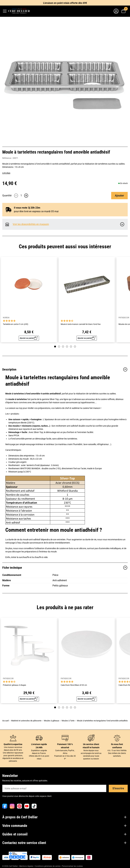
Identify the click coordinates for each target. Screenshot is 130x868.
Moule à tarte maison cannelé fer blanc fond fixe (81, 324)
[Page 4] (67, 347)
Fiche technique (65, 568)
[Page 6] (75, 347)
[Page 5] (71, 347)
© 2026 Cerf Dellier (10, 866)
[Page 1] (55, 347)
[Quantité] (21, 196)
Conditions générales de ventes (48, 866)
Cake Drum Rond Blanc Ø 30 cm (74, 685)
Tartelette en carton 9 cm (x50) (16, 324)
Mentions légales (26, 866)
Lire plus (6, 173)
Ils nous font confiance (117, 746)
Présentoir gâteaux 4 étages (14, 685)
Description (65, 369)
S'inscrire (118, 788)
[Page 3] (63, 347)
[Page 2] (59, 347)
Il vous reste (27, 208)
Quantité (7, 195)
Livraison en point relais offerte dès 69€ (65, 3)
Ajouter (119, 195)
